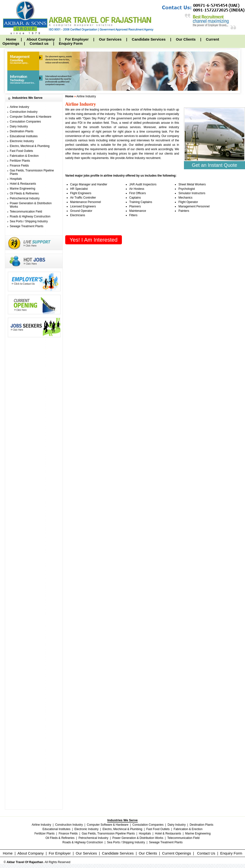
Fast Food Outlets (21, 151)
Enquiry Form (71, 43)
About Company (41, 39)
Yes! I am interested (94, 240)
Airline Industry (19, 107)
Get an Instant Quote (214, 165)
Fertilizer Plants (20, 161)
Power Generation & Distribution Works (138, 838)
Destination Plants (22, 131)
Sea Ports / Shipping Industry (29, 221)
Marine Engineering (22, 189)
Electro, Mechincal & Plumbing (30, 146)
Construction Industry (24, 112)
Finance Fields (19, 166)
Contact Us (206, 853)
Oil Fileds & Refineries (24, 193)
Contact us (39, 43)
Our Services (110, 39)
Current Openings (177, 853)
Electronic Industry (22, 141)
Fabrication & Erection (24, 156)
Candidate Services (149, 39)
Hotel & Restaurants (23, 184)
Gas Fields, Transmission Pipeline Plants (108, 834)
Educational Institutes (24, 136)
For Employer (77, 39)
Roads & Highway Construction (30, 216)
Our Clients (186, 39)
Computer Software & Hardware (31, 117)
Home (11, 39)
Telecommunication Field (26, 212)
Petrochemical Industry (25, 198)
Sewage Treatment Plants (27, 226)
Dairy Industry (19, 126)
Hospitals (16, 179)
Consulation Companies (25, 122)
